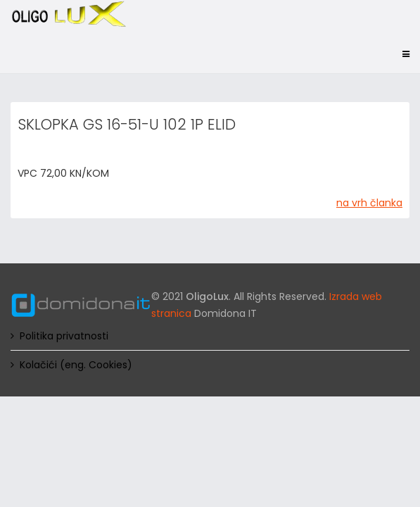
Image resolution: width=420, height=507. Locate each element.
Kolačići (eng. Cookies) (76, 365)
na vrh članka (369, 203)
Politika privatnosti (64, 336)
